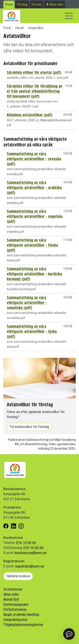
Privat (9, 4)
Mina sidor (57, 4)
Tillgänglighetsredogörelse (23, 625)
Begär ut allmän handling (21, 614)
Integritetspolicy (15, 620)
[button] (69, 634)
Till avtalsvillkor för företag (29, 427)
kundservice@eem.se (31, 553)
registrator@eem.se (29, 566)
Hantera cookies (18, 576)
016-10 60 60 (26, 543)
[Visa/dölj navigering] (69, 16)
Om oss (37, 4)
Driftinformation (15, 609)
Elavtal (19, 28)
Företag (22, 4)
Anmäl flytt (11, 599)
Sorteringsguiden (16, 604)
